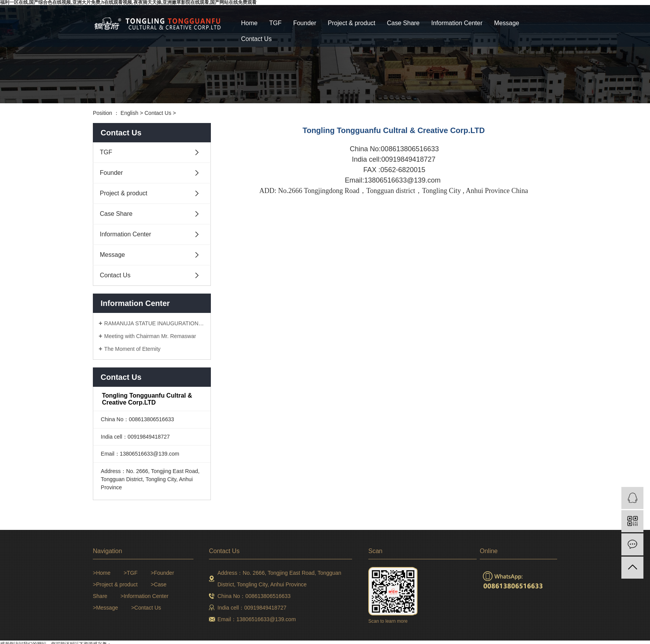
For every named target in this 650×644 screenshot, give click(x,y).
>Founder (162, 573)
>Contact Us (146, 608)
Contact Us (256, 39)
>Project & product (115, 584)
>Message (105, 608)
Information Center (457, 23)
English (130, 113)
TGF (275, 23)
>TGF (130, 573)
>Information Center (144, 596)
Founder (305, 23)
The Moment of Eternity (132, 349)
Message (507, 23)
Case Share (403, 23)
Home (249, 23)
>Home (102, 573)
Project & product (352, 23)
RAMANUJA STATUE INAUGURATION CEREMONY (155, 323)
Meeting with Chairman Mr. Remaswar (150, 336)
